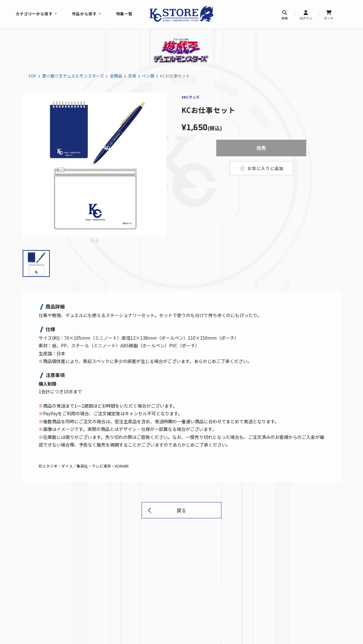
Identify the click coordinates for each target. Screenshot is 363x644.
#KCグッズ (190, 97)
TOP (32, 76)
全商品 (116, 76)
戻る (181, 510)
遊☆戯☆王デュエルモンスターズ (73, 76)
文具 (132, 76)
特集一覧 (124, 14)
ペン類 (148, 76)
